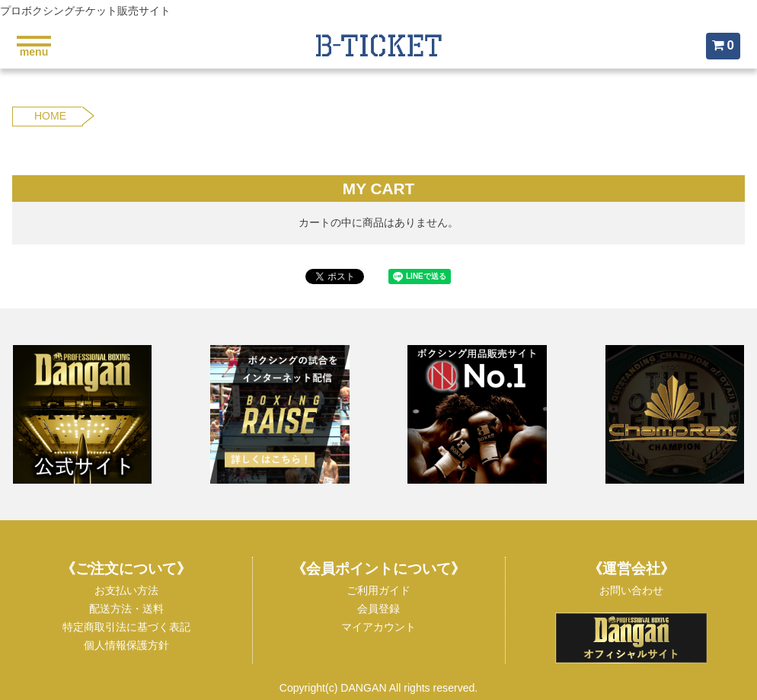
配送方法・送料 (126, 609)
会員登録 (378, 609)
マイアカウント (378, 627)
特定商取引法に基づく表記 (126, 627)
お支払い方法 (126, 590)
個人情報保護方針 (126, 645)
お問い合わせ (631, 590)
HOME (50, 116)
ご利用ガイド (378, 590)
